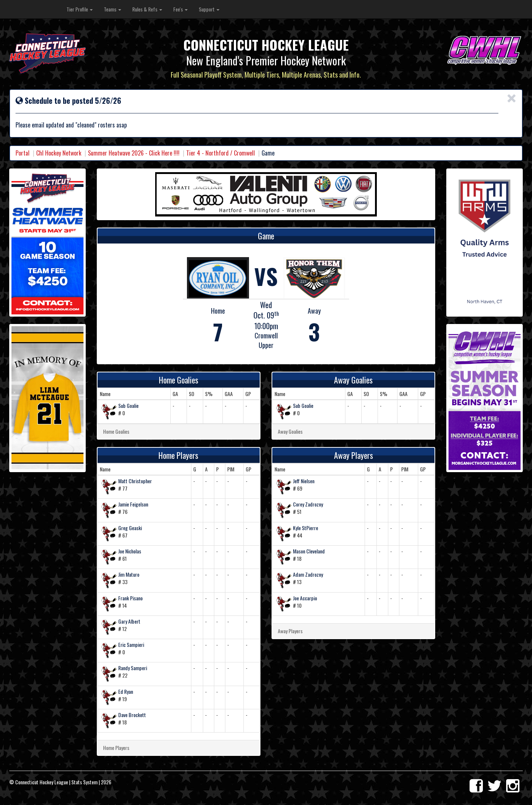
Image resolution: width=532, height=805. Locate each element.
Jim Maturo (129, 574)
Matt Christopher (135, 481)
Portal (23, 153)
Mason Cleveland (309, 551)
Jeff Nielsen (304, 481)
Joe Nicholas (130, 551)
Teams (112, 9)
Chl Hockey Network (59, 153)
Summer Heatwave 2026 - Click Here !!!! (134, 153)
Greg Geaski (130, 528)
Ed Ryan (126, 691)
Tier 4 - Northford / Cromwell (221, 153)
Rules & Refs (147, 9)
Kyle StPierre (306, 528)
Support (209, 9)
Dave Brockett (132, 715)
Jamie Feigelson (133, 504)
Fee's (180, 9)
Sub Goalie (128, 405)
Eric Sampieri (131, 644)
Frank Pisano (130, 598)
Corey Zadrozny (308, 504)
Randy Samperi (133, 668)
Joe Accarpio (305, 598)
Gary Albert (129, 621)
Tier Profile (80, 9)
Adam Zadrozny (308, 574)
